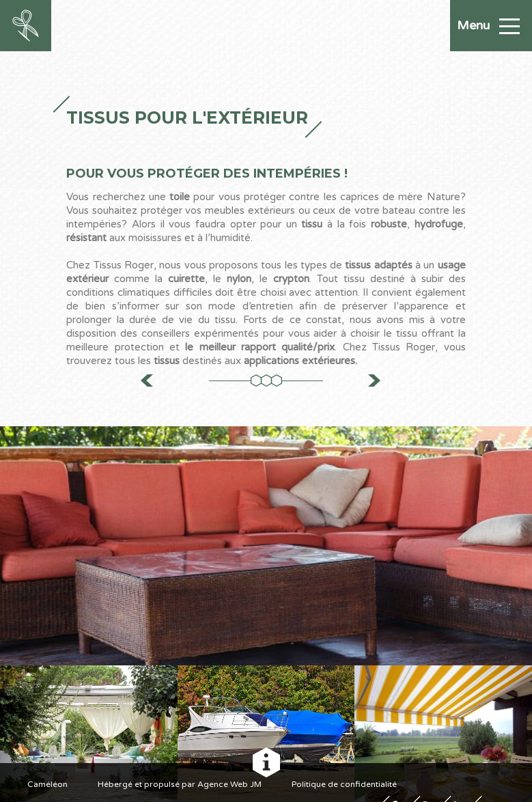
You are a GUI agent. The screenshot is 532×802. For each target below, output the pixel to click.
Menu (488, 25)
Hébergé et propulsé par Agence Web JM (180, 784)
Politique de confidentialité (344, 784)
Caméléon (47, 784)
